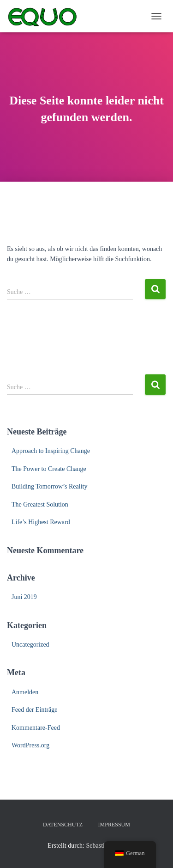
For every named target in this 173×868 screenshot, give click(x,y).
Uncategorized (30, 645)
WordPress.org (30, 745)
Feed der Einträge (35, 710)
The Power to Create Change (49, 469)
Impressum (114, 825)
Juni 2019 (24, 597)
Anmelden (25, 692)
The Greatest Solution (40, 504)
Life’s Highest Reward (41, 522)
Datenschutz (63, 825)
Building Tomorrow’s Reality (49, 486)
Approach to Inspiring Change (51, 451)
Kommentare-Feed (36, 728)
